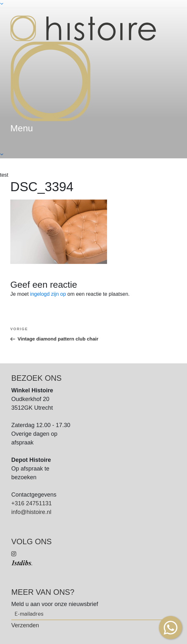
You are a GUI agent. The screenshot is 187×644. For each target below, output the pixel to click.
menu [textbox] (22, 128)
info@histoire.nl (31, 512)
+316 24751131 (32, 503)
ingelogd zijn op (48, 294)
